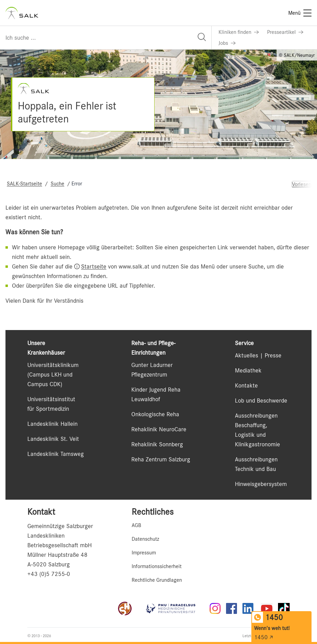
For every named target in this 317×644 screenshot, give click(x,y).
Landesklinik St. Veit (53, 439)
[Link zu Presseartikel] (285, 32)
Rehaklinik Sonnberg (157, 444)
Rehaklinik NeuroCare (159, 429)
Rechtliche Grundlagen (157, 580)
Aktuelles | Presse (258, 355)
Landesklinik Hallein (52, 424)
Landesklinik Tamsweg (56, 454)
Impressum (144, 553)
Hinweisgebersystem (261, 484)
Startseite (94, 266)
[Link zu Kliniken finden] (239, 32)
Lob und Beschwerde (261, 400)
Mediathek (248, 370)
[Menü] (300, 13)
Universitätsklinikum (53, 365)
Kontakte (246, 385)
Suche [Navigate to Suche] (57, 184)
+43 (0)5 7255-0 (49, 574)
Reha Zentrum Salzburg (161, 459)
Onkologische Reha (155, 414)
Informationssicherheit (157, 566)
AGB (136, 525)
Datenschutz (145, 539)
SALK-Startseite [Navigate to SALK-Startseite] (24, 184)
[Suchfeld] (106, 38)
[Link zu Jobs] (227, 43)
